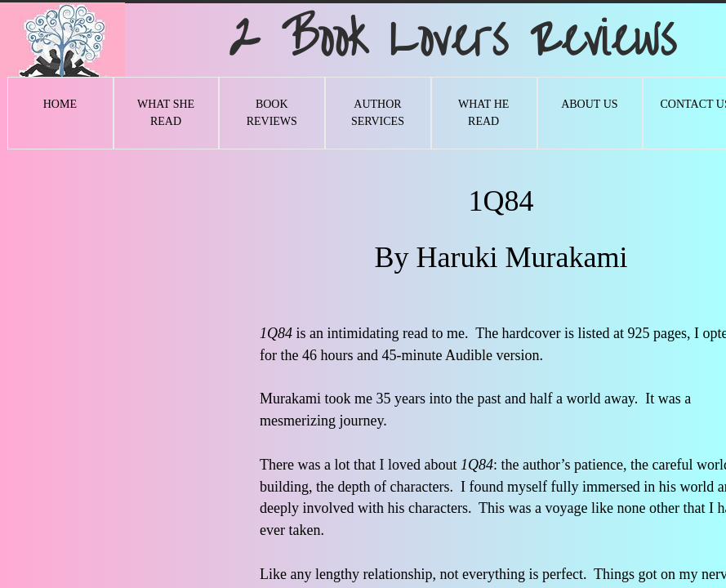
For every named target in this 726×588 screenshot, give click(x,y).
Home (60, 104)
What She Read (166, 113)
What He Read (483, 113)
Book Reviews (272, 113)
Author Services (378, 113)
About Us (589, 104)
